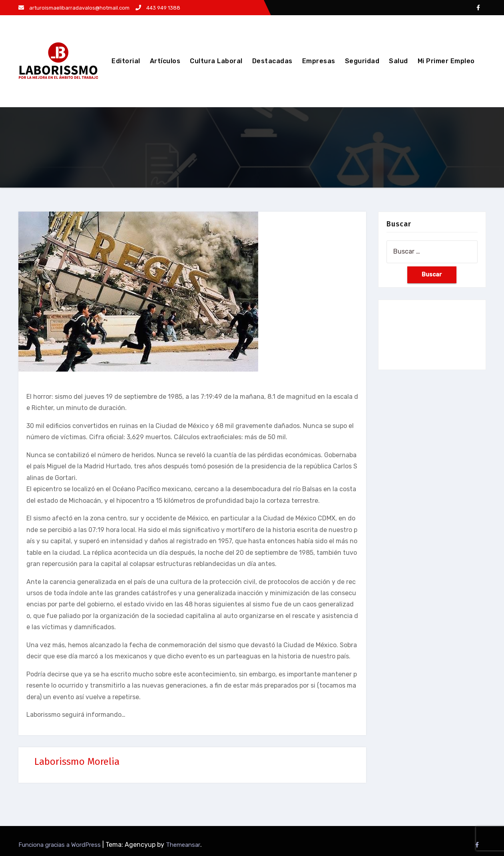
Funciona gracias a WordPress (60, 845)
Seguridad (362, 61)
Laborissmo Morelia (77, 762)
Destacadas (272, 61)
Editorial (126, 61)
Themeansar (183, 845)
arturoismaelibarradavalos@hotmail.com (74, 8)
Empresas (319, 61)
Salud (398, 61)
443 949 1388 (158, 8)
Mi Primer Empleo (446, 61)
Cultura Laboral (216, 61)
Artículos (165, 61)
